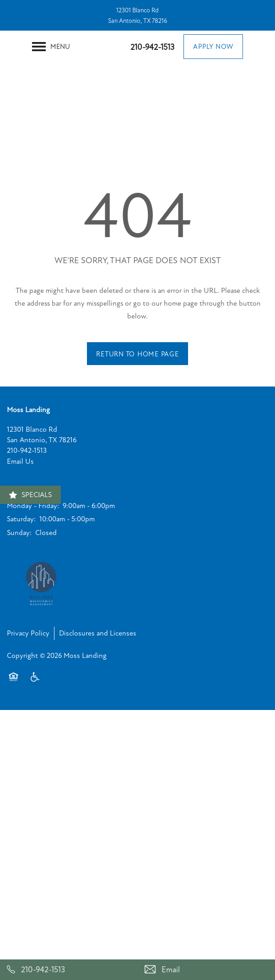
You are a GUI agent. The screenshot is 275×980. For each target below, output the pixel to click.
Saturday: (21, 519)
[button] (213, 47)
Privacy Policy (28, 633)
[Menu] (51, 47)
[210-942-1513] (69, 970)
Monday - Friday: (33, 506)
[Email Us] (207, 970)
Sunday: (19, 533)
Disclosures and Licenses (98, 633)
